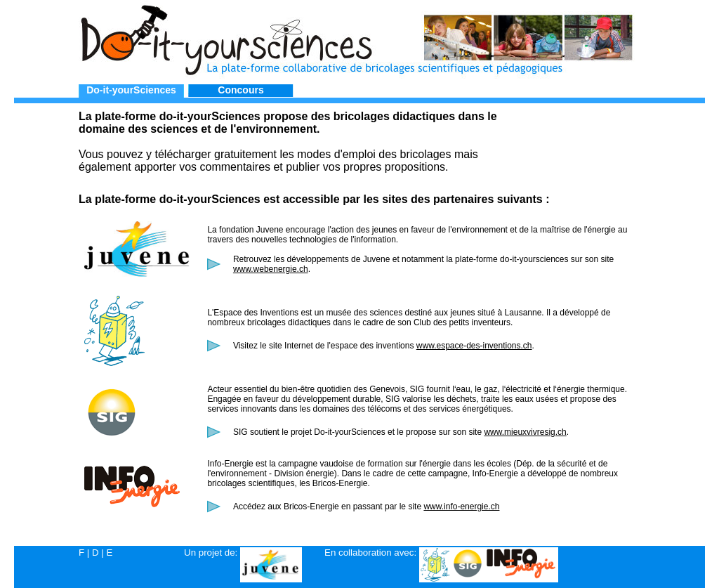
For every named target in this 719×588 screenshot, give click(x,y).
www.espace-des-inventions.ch (474, 346)
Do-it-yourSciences (131, 90)
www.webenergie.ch (271, 269)
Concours (240, 90)
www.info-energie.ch (461, 507)
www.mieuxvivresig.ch (525, 432)
